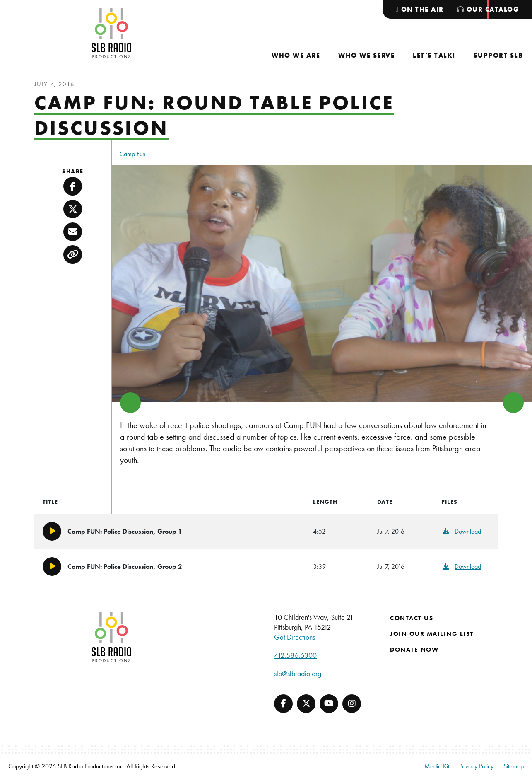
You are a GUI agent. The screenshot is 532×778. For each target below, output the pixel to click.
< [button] (130, 403)
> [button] (513, 403)
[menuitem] (296, 55)
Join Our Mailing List (432, 634)
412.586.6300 (295, 655)
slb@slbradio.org (298, 673)
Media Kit (437, 766)
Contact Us (412, 618)
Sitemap (514, 766)
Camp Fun (133, 154)
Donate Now (414, 650)
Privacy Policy (476, 766)
